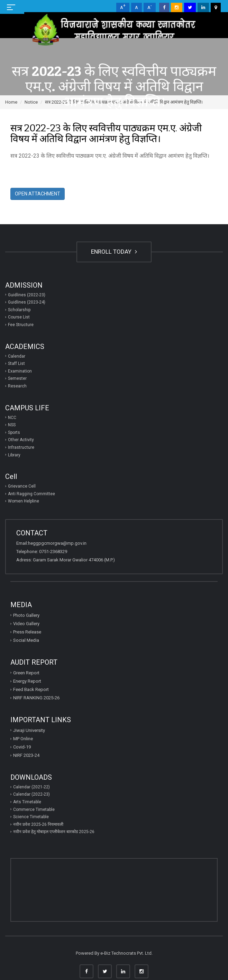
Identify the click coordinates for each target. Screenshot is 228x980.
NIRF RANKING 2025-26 (36, 698)
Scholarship (19, 310)
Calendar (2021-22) (31, 787)
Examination (20, 371)
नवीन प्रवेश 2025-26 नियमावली (38, 824)
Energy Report (27, 681)
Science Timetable (31, 817)
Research (17, 386)
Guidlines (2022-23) (27, 295)
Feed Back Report (31, 689)
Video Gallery (26, 624)
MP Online (23, 739)
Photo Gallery (26, 615)
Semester (17, 378)
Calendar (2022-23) (31, 794)
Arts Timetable (27, 802)
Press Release (27, 632)
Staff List (16, 364)
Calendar (17, 356)
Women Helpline (24, 501)
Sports (14, 432)
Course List (19, 317)
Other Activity (21, 440)
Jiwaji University (29, 730)
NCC (12, 418)
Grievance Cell (22, 486)
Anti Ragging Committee (31, 494)
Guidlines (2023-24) (27, 302)
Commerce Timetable (34, 810)
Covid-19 (22, 747)
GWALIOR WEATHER (114, 885)
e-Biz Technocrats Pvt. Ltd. (126, 953)
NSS (12, 425)
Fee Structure (21, 325)
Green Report (26, 673)
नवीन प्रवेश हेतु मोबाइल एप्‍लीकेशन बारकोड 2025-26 (54, 832)
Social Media (26, 640)
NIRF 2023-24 (26, 755)
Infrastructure (21, 447)
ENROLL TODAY (114, 252)
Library (14, 455)
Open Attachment (38, 194)
